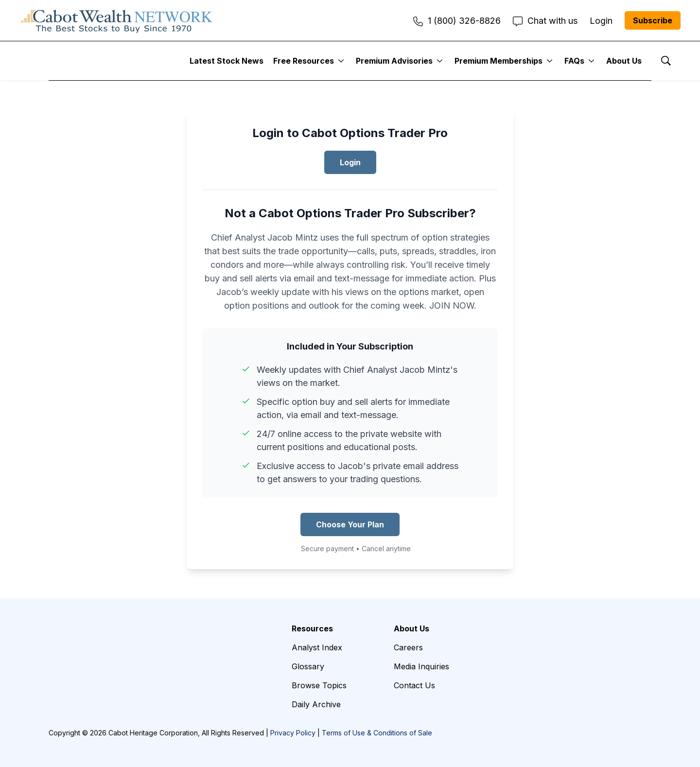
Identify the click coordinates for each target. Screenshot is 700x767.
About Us (624, 61)
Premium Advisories (394, 61)
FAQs (574, 61)
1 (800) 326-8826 (457, 21)
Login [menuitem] (601, 21)
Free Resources (304, 61)
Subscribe (653, 20)
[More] (341, 61)
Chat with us (545, 21)
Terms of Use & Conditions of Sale (377, 733)
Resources (312, 628)
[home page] (117, 20)
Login (350, 162)
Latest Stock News (227, 61)
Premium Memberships (499, 61)
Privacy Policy (293, 733)
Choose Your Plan (350, 524)
